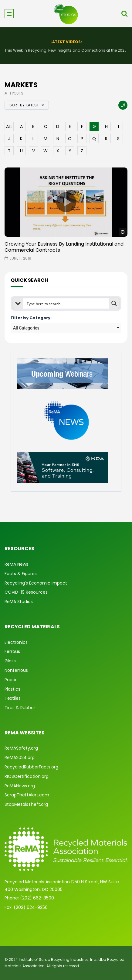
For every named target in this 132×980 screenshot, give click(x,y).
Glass (10, 661)
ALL (9, 126)
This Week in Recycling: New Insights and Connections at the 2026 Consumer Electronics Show (66, 50)
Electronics (16, 642)
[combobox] (66, 328)
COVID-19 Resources (26, 592)
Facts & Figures (21, 574)
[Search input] (66, 303)
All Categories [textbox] (26, 328)
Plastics (12, 689)
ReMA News (16, 564)
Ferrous (12, 651)
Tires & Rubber (20, 708)
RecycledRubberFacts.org (31, 767)
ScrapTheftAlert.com (27, 795)
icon (66, 202)
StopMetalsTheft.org (26, 804)
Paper (11, 680)
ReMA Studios (19, 602)
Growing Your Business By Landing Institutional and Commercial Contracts (64, 247)
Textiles (13, 698)
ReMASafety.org (21, 748)
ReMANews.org (20, 786)
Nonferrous (16, 670)
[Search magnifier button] (114, 303)
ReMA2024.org (20, 757)
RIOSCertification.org (27, 776)
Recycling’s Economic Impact (36, 583)
